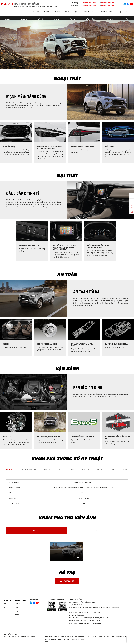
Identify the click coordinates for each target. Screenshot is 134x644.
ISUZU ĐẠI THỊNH (20, 600)
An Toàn (56, 19)
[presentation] (3, 142)
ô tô (5, 604)
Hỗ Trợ (127, 19)
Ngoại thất (24, 19)
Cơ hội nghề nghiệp (20, 611)
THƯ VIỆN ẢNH (111, 19)
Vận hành (72, 19)
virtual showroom (107, 12)
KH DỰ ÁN (95, 12)
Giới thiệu (18, 604)
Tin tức (86, 12)
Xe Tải (6, 607)
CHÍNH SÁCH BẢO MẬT (11, 634)
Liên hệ (17, 615)
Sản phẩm (8, 600)
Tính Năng (68, 12)
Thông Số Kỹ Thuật (91, 19)
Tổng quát (8, 19)
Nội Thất (41, 19)
